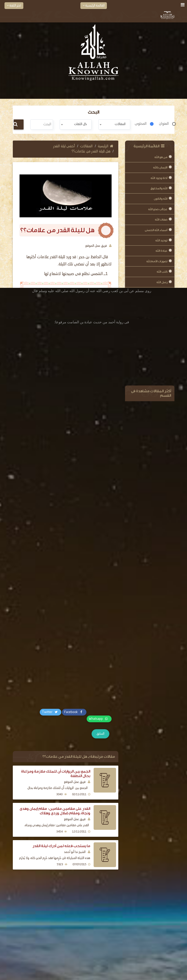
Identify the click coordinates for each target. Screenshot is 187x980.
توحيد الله (161, 240)
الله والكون (161, 199)
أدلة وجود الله (159, 178)
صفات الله (161, 219)
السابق (100, 734)
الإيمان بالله (160, 167)
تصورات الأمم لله (157, 261)
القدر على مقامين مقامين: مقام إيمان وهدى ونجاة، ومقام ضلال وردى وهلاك (55, 811)
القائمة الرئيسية (94, 6)
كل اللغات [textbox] (80, 124)
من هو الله (161, 157)
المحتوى (141, 124)
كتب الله (162, 272)
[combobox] (114, 124)
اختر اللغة (14, 6)
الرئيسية (106, 146)
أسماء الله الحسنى (156, 230)
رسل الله (162, 282)
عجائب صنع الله (158, 209)
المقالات (86, 146)
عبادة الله (162, 251)
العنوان (164, 124)
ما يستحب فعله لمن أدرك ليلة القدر (61, 846)
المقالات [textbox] (120, 124)
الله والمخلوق (159, 188)
